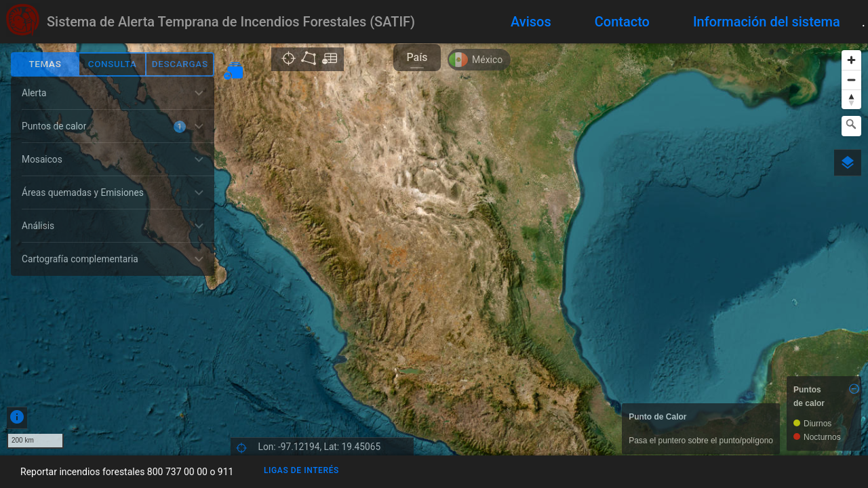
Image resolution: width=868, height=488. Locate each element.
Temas (45, 64)
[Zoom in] (851, 60)
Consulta (113, 64)
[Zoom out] (851, 80)
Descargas (180, 64)
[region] (434, 249)
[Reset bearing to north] (851, 99)
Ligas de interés (301, 470)
